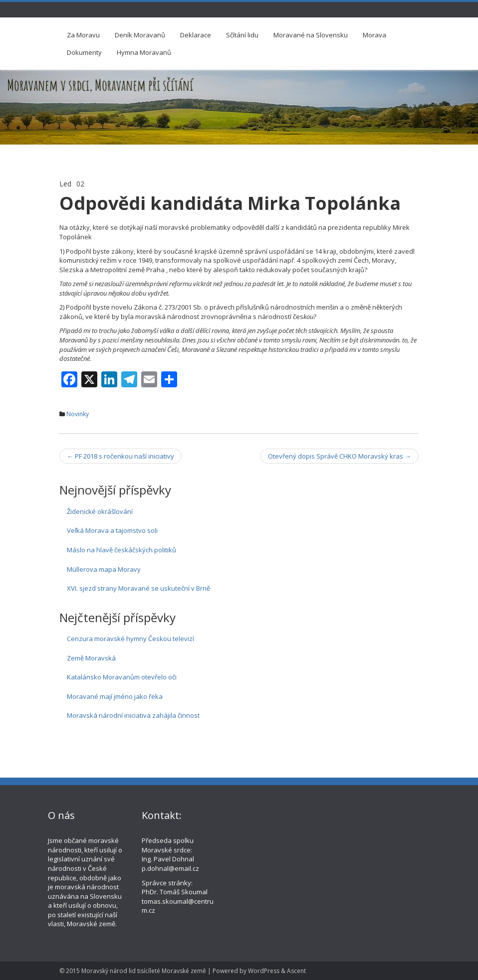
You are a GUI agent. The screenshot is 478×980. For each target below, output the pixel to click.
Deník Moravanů (140, 35)
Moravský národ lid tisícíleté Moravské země (144, 971)
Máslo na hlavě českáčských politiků (121, 550)
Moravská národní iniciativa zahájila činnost (133, 715)
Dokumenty (84, 52)
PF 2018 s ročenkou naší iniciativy (120, 456)
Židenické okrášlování (100, 511)
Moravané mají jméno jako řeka (115, 696)
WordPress (264, 971)
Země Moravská (91, 658)
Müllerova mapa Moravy (104, 569)
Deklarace (196, 35)
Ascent (296, 971)
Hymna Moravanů (144, 52)
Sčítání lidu (242, 35)
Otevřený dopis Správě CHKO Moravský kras (340, 456)
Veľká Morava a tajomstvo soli (112, 530)
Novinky (78, 414)
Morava (374, 35)
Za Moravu (83, 35)
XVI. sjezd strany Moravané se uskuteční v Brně (138, 588)
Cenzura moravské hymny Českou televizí (130, 639)
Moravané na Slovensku (311, 35)
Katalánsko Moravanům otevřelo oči (122, 677)
